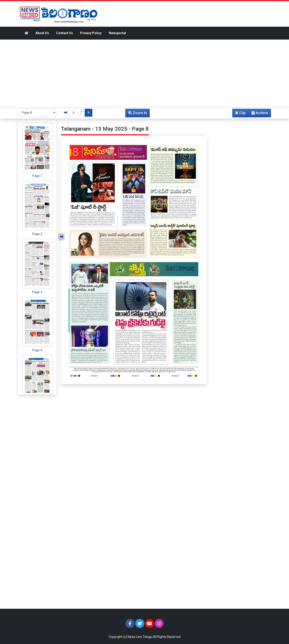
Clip (240, 113)
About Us (42, 33)
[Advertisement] (144, 73)
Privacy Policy (91, 33)
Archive (258, 114)
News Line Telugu (140, 637)
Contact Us (65, 33)
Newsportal (117, 33)
